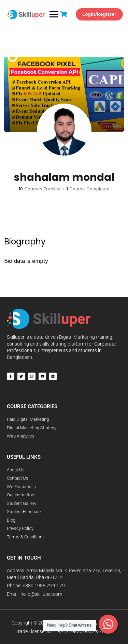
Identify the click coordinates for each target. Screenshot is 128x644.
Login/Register (99, 14)
